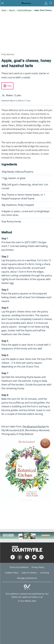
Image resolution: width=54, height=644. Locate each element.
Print (9, 86)
